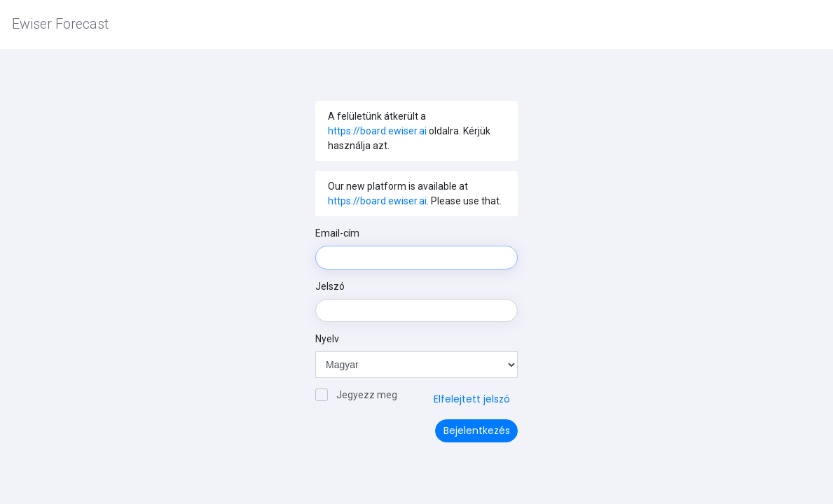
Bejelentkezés (477, 430)
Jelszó (330, 286)
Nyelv (327, 339)
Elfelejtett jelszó (472, 399)
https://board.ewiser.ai (377, 131)
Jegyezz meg (356, 394)
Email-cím (337, 233)
